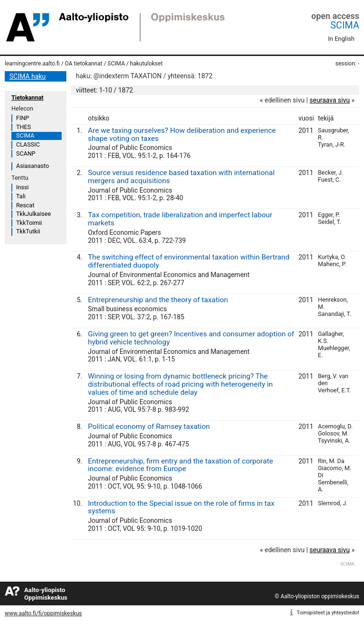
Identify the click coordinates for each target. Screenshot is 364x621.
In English (341, 39)
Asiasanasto (32, 166)
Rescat (25, 205)
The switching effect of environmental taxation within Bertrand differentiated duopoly (188, 261)
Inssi (22, 187)
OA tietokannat (84, 64)
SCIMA (345, 25)
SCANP (26, 153)
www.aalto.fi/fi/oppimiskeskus (43, 613)
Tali (21, 196)
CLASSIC (28, 144)
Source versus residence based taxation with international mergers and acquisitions (181, 177)
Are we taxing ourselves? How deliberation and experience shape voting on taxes (182, 134)
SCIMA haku (27, 76)
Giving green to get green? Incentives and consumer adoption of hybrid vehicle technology (191, 338)
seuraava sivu (330, 100)
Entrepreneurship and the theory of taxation (158, 300)
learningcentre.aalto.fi (32, 64)
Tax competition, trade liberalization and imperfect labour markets (180, 219)
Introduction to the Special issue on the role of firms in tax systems (181, 507)
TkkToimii (29, 223)
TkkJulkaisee (33, 214)
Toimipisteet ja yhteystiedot (328, 613)
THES (23, 127)
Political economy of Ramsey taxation (149, 426)
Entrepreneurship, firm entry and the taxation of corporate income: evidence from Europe (180, 465)
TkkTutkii (28, 231)
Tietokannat (27, 97)
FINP (23, 118)
